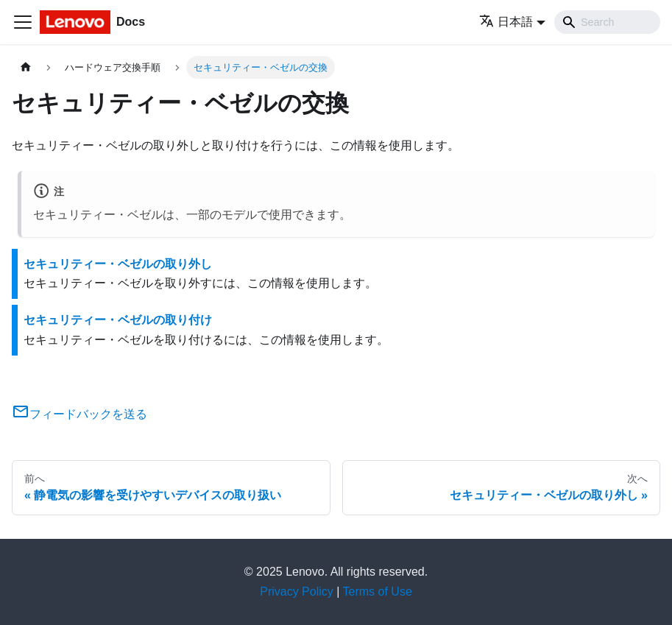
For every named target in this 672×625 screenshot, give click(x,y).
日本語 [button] (506, 22)
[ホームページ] (26, 67)
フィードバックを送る (79, 414)
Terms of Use (378, 592)
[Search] (607, 22)
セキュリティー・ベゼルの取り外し (118, 264)
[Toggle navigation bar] (23, 22)
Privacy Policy (297, 592)
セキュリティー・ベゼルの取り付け (118, 320)
